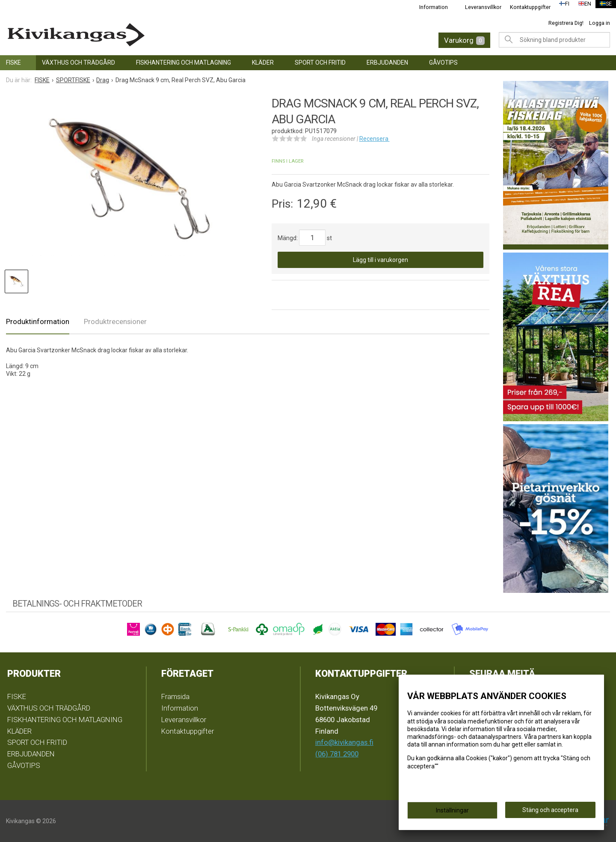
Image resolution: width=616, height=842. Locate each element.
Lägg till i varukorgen (381, 260)
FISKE (13, 62)
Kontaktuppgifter (525, 7)
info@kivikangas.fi (344, 742)
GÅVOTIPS (443, 62)
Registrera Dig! (566, 23)
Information (428, 7)
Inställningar (452, 813)
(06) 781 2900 (337, 754)
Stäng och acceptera (550, 812)
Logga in (600, 23)
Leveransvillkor (478, 7)
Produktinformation (38, 321)
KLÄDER (263, 62)
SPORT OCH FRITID (320, 62)
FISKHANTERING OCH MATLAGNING (184, 62)
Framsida (175, 696)
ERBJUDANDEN (387, 62)
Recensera (375, 139)
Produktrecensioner (115, 321)
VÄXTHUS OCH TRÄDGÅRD (78, 62)
